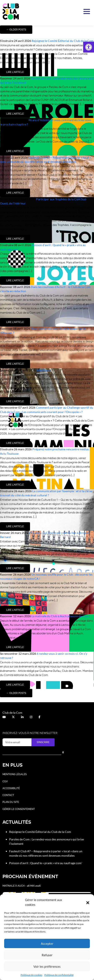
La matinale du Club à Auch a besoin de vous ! (61, 616)
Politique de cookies (31, 975)
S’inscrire (43, 742)
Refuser (47, 955)
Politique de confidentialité (59, 975)
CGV (5, 781)
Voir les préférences (47, 966)
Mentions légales (15, 774)
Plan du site (11, 802)
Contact (8, 795)
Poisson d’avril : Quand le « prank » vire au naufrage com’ (46, 863)
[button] (89, 47)
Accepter (47, 944)
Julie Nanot (43, 370)
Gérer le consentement (19, 809)
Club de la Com (12, 713)
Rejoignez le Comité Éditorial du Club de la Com (63, 41)
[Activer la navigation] (86, 11)
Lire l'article (15, 72)
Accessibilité (11, 788)
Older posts (16, 30)
